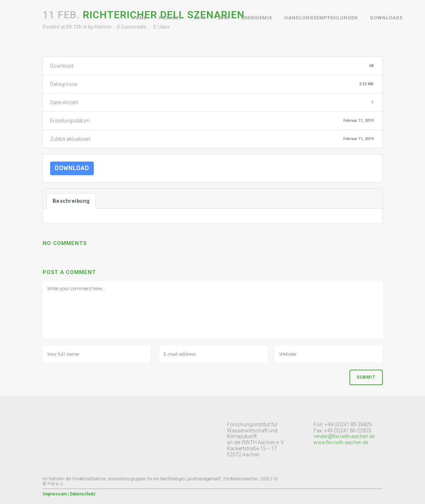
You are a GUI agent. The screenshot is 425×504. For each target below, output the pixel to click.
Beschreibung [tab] (71, 201)
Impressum (55, 494)
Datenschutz (83, 494)
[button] (11, 11)
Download (72, 168)
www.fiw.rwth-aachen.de (341, 442)
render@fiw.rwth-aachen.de (344, 436)
